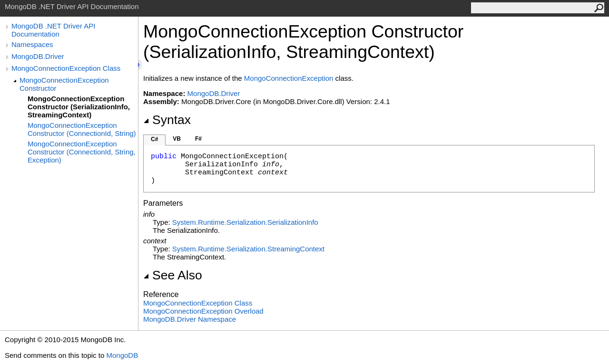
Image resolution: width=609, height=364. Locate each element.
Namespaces (32, 44)
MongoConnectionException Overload (203, 311)
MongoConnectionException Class (66, 68)
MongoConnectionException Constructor (64, 84)
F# (198, 139)
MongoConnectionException (289, 78)
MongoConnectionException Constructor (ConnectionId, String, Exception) (82, 152)
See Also (173, 275)
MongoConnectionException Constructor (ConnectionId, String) (82, 129)
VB (177, 139)
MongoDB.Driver (38, 56)
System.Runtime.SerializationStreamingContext (248, 249)
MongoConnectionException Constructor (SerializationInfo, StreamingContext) (79, 107)
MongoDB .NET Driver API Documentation (53, 30)
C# (154, 139)
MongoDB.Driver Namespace (190, 319)
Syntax (167, 120)
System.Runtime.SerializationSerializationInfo (245, 222)
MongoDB (122, 355)
